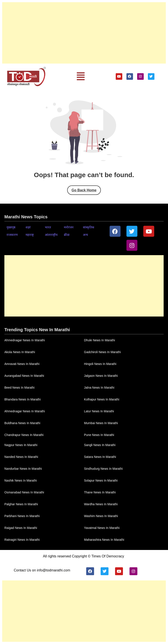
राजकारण (12, 235)
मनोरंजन (69, 227)
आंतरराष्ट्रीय (51, 235)
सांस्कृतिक (89, 227)
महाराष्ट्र (30, 235)
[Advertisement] (84, 33)
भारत (48, 227)
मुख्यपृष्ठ (11, 227)
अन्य (85, 235)
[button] (81, 76)
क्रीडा (67, 235)
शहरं (28, 227)
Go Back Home (84, 190)
